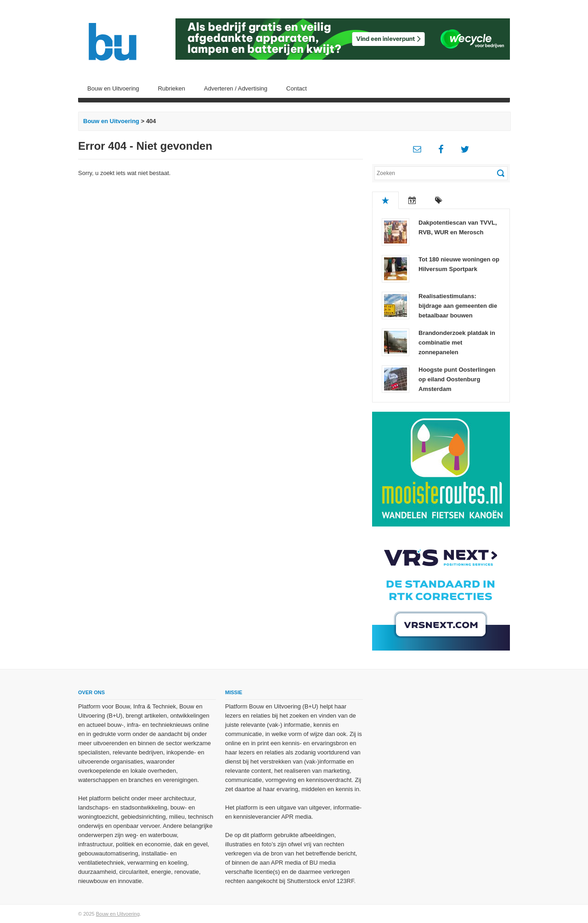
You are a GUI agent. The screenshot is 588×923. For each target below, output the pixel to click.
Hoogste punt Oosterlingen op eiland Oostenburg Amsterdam (457, 379)
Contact (297, 88)
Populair (385, 200)
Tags (439, 200)
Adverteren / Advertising (236, 88)
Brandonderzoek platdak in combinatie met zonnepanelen (457, 343)
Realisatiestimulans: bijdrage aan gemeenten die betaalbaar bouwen (458, 306)
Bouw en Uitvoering (113, 88)
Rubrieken (172, 88)
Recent (412, 200)
